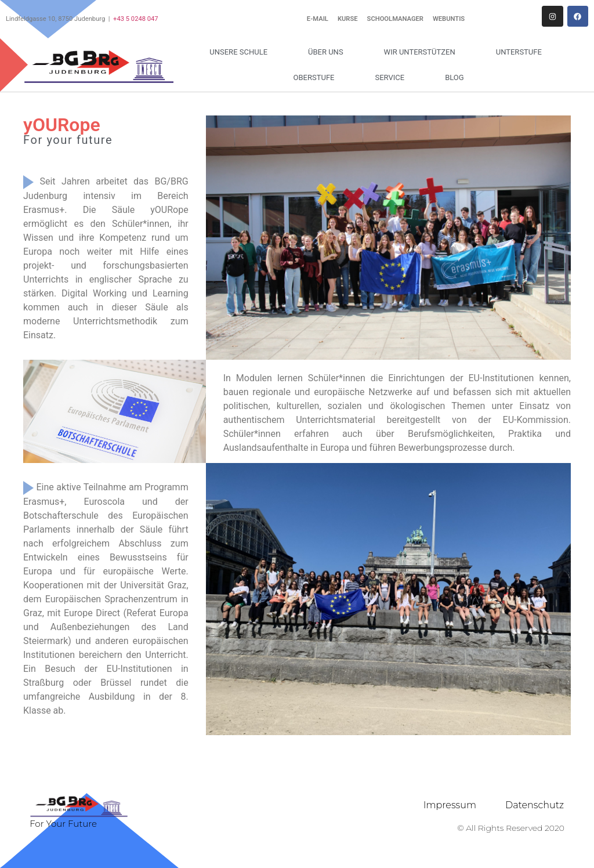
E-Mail (318, 19)
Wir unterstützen (423, 52)
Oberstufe (317, 78)
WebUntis (449, 19)
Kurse (348, 19)
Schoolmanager (395, 19)
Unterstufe (522, 52)
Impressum (450, 805)
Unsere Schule (241, 52)
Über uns (329, 52)
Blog (454, 77)
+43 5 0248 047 (136, 19)
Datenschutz (535, 805)
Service (392, 78)
